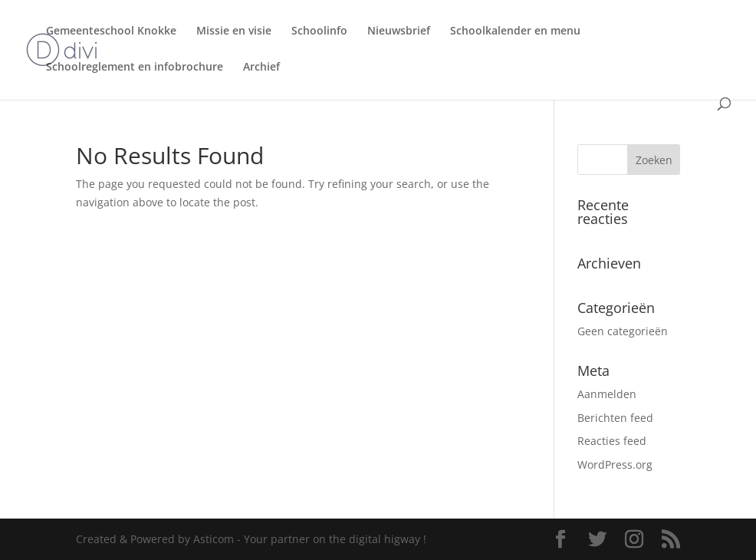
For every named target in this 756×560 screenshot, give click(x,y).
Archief (261, 68)
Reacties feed (612, 441)
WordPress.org (615, 464)
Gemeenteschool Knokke (111, 31)
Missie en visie (234, 31)
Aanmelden (607, 394)
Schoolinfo (319, 31)
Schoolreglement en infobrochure (135, 68)
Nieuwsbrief (399, 31)
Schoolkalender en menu (515, 31)
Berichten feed (615, 418)
